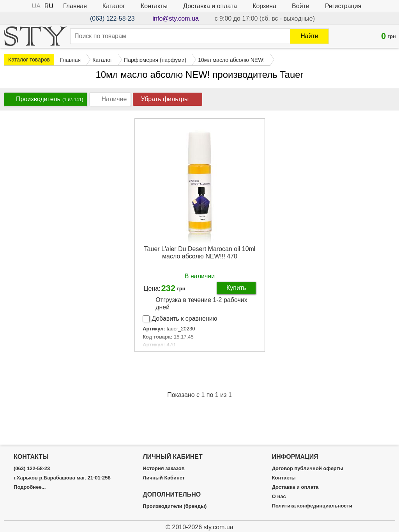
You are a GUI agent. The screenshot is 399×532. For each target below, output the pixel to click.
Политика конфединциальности (312, 506)
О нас (279, 497)
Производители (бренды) (175, 506)
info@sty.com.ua (176, 18)
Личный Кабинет (164, 478)
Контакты (154, 6)
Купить (236, 288)
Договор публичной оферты (308, 469)
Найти (309, 36)
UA (36, 6)
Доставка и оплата (210, 6)
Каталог (114, 6)
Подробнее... (30, 487)
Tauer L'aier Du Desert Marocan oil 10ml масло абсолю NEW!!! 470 (200, 253)
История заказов (163, 469)
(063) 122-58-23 (112, 18)
